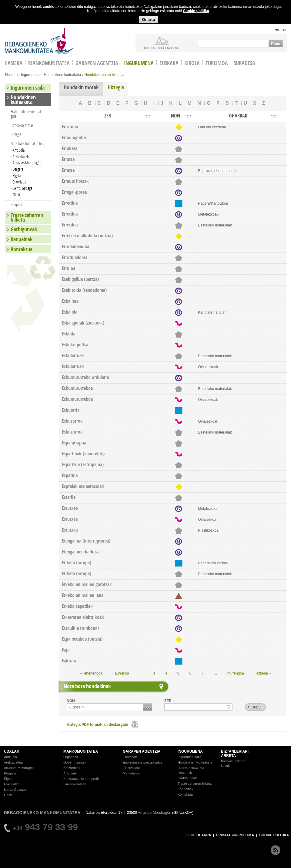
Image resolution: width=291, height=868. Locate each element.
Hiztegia (116, 87)
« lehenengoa (91, 673)
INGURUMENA (190, 751)
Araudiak (70, 773)
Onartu (148, 20)
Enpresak (130, 757)
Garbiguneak (24, 229)
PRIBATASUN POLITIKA (235, 835)
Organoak (71, 757)
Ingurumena (139, 63)
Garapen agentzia (97, 63)
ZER (168, 701)
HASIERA (13, 63)
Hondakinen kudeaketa (62, 75)
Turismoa (217, 63)
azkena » (264, 673)
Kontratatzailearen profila (82, 779)
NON (71, 701)
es (284, 29)
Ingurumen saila (28, 88)
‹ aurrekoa (121, 673)
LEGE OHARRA (199, 835)
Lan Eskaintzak (75, 784)
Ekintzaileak (132, 768)
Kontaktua (22, 249)
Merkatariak (131, 773)
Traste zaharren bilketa (27, 217)
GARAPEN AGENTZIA (142, 751)
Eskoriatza (19, 182)
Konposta (17, 205)
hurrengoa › (237, 673)
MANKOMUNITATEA (81, 751)
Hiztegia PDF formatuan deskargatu (97, 724)
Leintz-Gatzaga (22, 188)
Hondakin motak (81, 87)
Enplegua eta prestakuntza (143, 762)
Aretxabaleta (21, 156)
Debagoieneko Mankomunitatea (40, 41)
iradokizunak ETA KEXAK (162, 48)
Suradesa (244, 63)
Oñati (16, 195)
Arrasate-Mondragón (27, 163)
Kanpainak (22, 239)
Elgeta (17, 175)
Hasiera (11, 75)
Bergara (18, 169)
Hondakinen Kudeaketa (195, 762)
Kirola (192, 63)
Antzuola (19, 150)
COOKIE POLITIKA (274, 835)
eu (277, 29)
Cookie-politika (196, 11)
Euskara (169, 63)
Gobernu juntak (75, 762)
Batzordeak (72, 768)
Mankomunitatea (49, 63)
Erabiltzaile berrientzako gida (27, 114)
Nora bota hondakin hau (27, 143)
